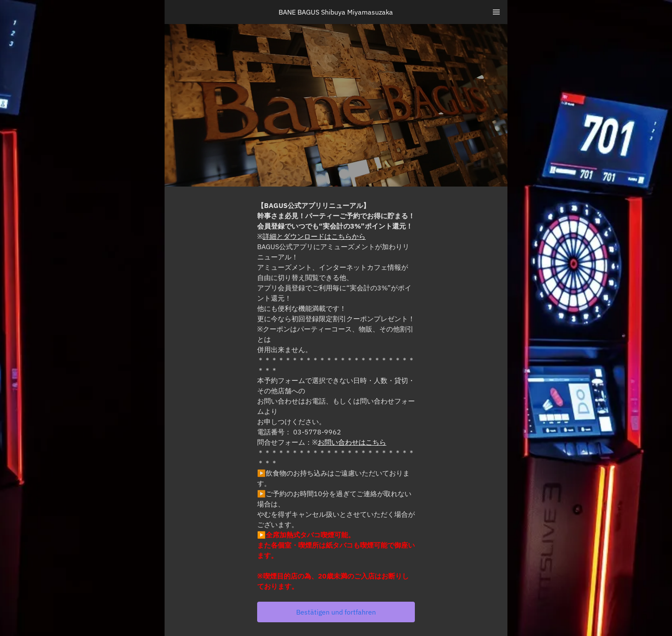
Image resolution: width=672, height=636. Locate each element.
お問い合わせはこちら (352, 442)
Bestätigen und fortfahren (336, 612)
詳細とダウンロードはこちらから (314, 236)
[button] (336, 612)
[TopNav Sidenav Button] (496, 12)
